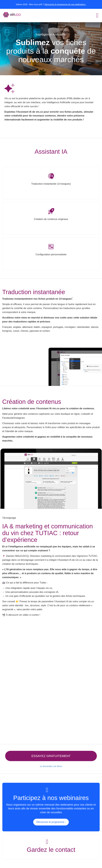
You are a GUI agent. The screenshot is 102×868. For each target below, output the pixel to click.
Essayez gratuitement (51, 756)
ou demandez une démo (51, 766)
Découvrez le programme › (51, 822)
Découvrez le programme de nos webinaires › (65, 4)
